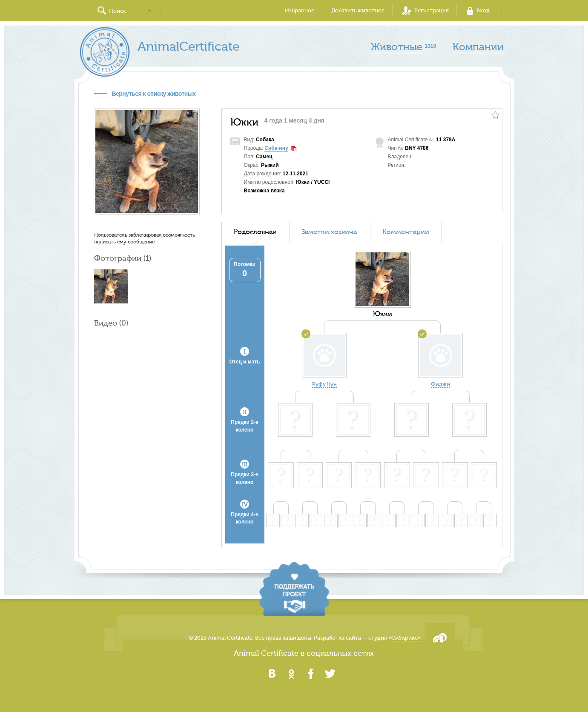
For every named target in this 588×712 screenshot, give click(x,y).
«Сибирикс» (404, 638)
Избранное (300, 10)
